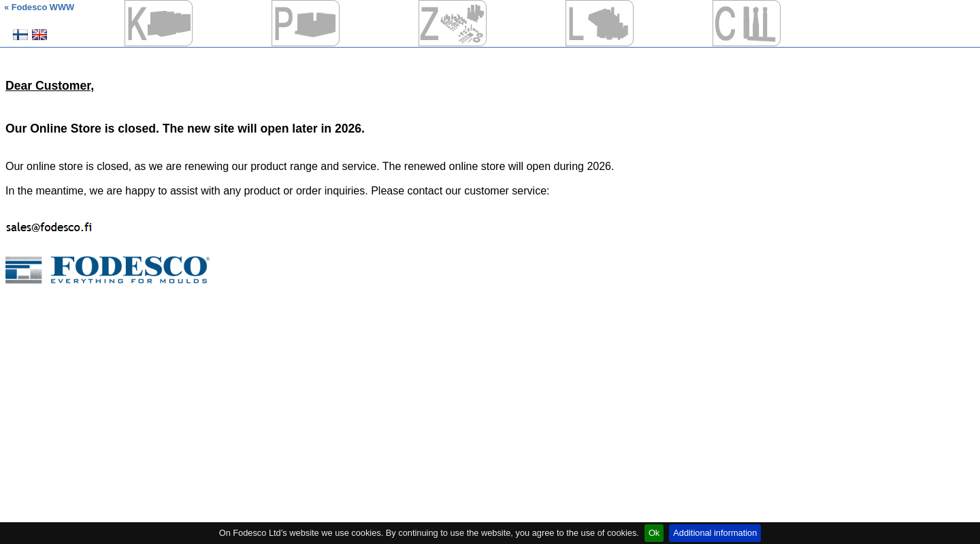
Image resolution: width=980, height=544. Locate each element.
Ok (654, 533)
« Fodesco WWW (39, 7)
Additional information (715, 533)
